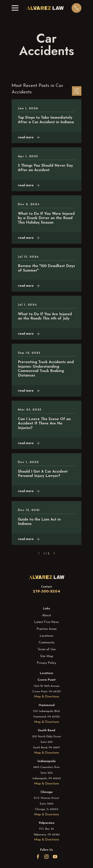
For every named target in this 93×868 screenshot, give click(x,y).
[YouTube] (55, 857)
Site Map (47, 656)
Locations (46, 636)
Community (47, 643)
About (46, 615)
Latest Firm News (46, 622)
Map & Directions (47, 697)
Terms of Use (47, 649)
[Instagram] (46, 857)
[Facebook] (38, 857)
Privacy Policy (46, 663)
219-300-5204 (46, 591)
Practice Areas (47, 629)
